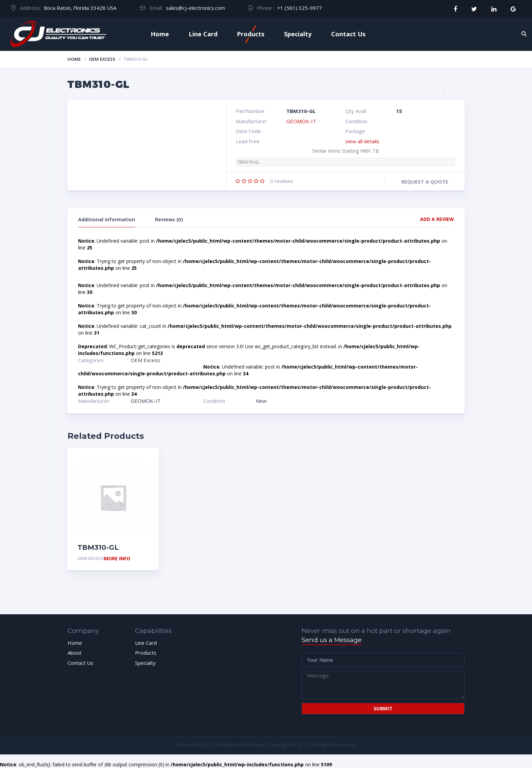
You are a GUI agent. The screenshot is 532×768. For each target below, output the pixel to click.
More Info (117, 559)
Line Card (203, 34)
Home (160, 34)
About (74, 653)
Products (251, 34)
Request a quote (425, 182)
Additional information (107, 219)
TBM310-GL (248, 162)
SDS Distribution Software (236, 745)
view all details (362, 141)
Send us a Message (332, 640)
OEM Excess (102, 59)
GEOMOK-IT (301, 121)
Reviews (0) (169, 219)
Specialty (298, 34)
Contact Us (348, 34)
